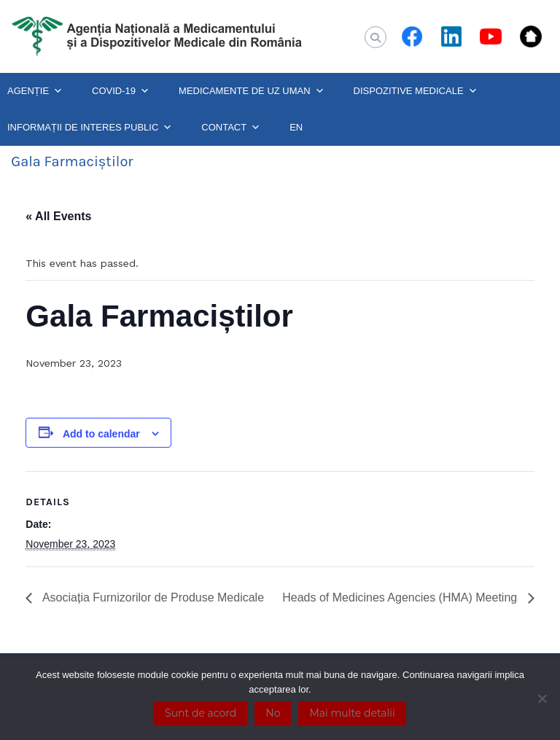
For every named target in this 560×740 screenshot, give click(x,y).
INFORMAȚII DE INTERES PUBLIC (90, 128)
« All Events (58, 216)
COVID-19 (121, 91)
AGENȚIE (35, 91)
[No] (542, 698)
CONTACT (231, 128)
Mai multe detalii (352, 713)
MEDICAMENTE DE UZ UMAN (252, 91)
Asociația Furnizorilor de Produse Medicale (152, 597)
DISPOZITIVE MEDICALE (416, 91)
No (273, 713)
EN (296, 127)
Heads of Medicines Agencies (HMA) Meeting (401, 597)
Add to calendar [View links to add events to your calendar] (101, 434)
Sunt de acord (201, 713)
